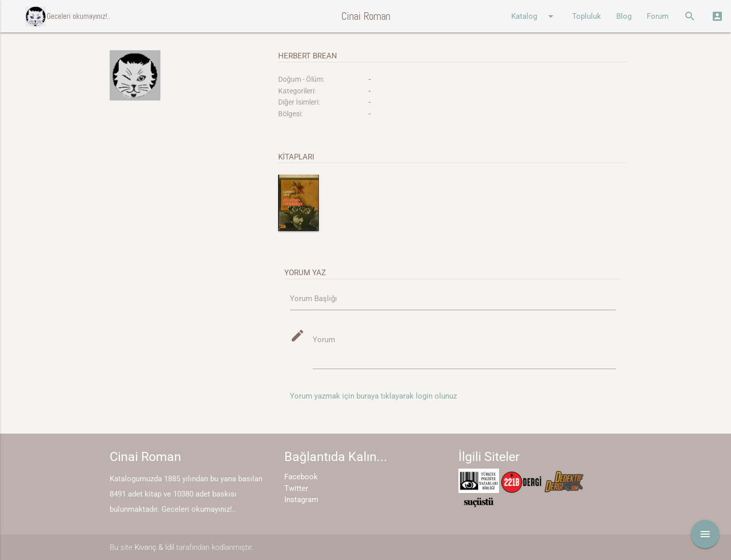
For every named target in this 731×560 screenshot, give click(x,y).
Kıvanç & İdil (154, 547)
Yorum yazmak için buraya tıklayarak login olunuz (373, 396)
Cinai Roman (366, 16)
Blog (624, 16)
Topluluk (587, 16)
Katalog (534, 16)
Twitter (296, 488)
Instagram (301, 500)
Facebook (301, 477)
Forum (658, 16)
